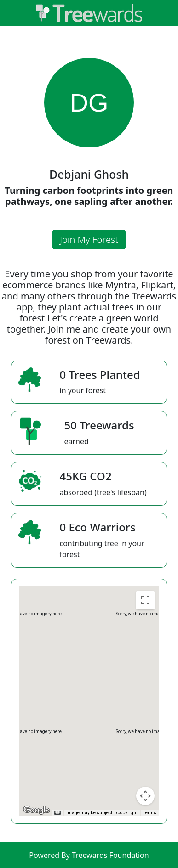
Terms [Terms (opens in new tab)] (150, 813)
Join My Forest (89, 240)
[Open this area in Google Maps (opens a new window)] (36, 810)
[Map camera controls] (145, 796)
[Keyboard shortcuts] (57, 813)
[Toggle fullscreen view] (145, 600)
